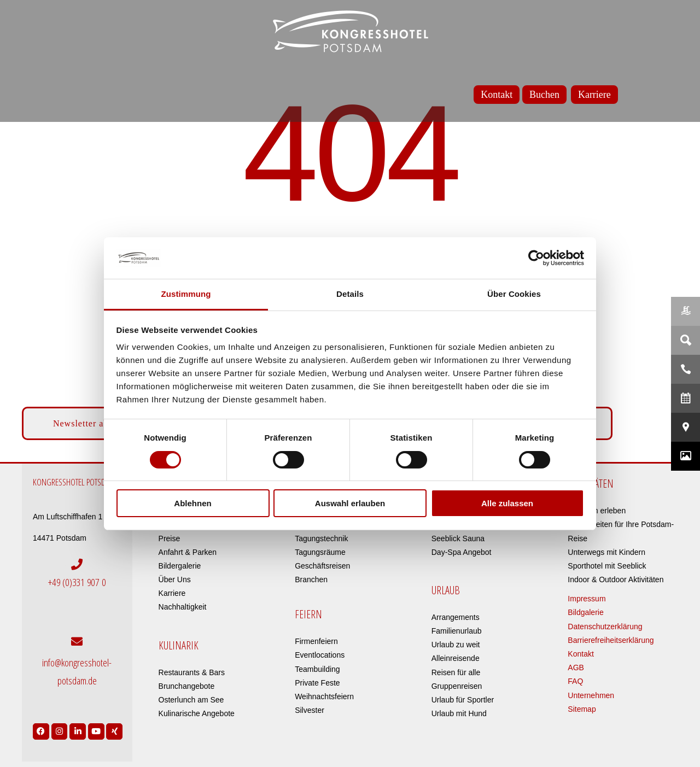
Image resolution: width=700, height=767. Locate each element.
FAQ (575, 681)
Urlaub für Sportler (463, 700)
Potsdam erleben (597, 511)
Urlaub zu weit (456, 645)
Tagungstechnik (321, 538)
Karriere (172, 593)
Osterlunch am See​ (191, 700)
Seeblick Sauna (458, 538)
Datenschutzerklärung (605, 627)
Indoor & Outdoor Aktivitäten (616, 579)
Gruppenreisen (457, 686)
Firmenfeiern (316, 641)
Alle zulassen (507, 503)
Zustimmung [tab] (186, 294)
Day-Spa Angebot (462, 552)
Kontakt (581, 654)
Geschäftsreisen (322, 566)
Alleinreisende (456, 658)
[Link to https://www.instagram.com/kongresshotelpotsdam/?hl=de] (60, 729)
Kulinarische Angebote (197, 713)
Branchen (311, 579)
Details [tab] (350, 294)
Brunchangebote (187, 686)
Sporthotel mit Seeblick (607, 566)
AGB (576, 668)
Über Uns (175, 579)
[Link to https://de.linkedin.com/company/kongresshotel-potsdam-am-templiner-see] (78, 729)
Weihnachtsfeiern (324, 696)
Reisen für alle (456, 672)
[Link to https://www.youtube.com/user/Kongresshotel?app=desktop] (96, 729)
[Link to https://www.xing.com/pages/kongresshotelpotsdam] (114, 729)
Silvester (310, 710)
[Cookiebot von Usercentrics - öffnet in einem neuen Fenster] (536, 258)
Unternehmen (591, 695)
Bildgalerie (585, 612)
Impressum (587, 599)
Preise (170, 538)
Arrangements (456, 617)
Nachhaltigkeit (183, 607)
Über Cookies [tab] (514, 294)
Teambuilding (317, 669)
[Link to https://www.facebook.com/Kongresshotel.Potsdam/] (41, 729)
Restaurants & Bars (192, 672)
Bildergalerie (180, 566)
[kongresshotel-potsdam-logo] (350, 31)
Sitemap (582, 709)
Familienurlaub (457, 631)
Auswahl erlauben (350, 503)
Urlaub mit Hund (459, 713)
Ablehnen (192, 503)
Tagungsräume (320, 552)
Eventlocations (320, 655)
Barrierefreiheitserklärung (611, 640)
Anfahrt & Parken (188, 552)
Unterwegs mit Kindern (606, 552)
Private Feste (317, 683)
